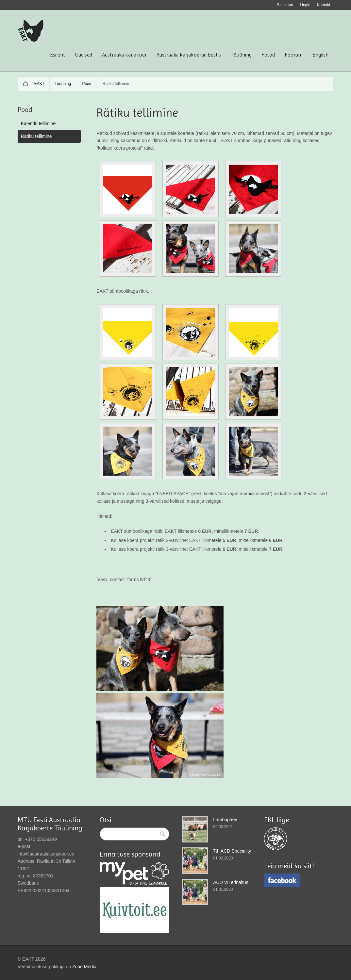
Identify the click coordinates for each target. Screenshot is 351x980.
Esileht (58, 55)
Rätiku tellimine (36, 136)
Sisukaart (285, 5)
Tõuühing (241, 55)
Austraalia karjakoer (124, 55)
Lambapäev (225, 820)
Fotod (268, 55)
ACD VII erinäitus (231, 882)
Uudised (84, 55)
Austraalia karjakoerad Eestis (189, 55)
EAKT (39, 84)
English (320, 55)
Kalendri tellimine (38, 123)
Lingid (305, 5)
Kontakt (324, 5)
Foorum (294, 55)
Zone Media (84, 967)
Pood (87, 84)
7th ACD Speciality (232, 851)
